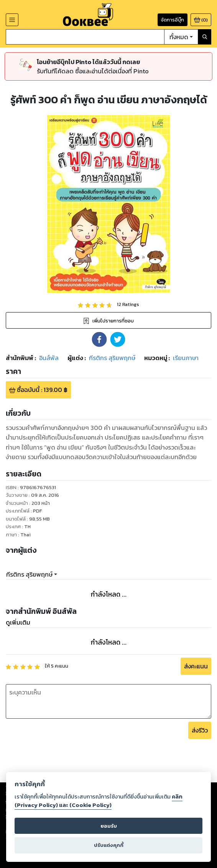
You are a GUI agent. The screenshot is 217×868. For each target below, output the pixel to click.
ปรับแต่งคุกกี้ (109, 845)
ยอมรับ (109, 826)
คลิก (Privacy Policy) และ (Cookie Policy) (99, 801)
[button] (99, 339)
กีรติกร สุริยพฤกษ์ (29, 574)
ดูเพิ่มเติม (18, 622)
